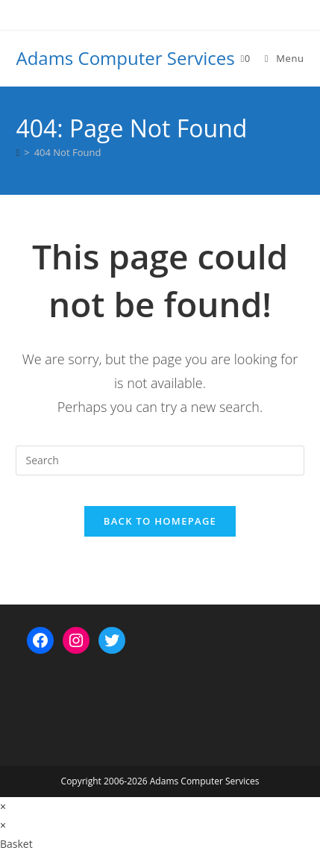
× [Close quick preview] (3, 806)
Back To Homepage (160, 521)
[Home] (18, 152)
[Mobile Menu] (279, 58)
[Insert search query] (160, 460)
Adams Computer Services (125, 58)
